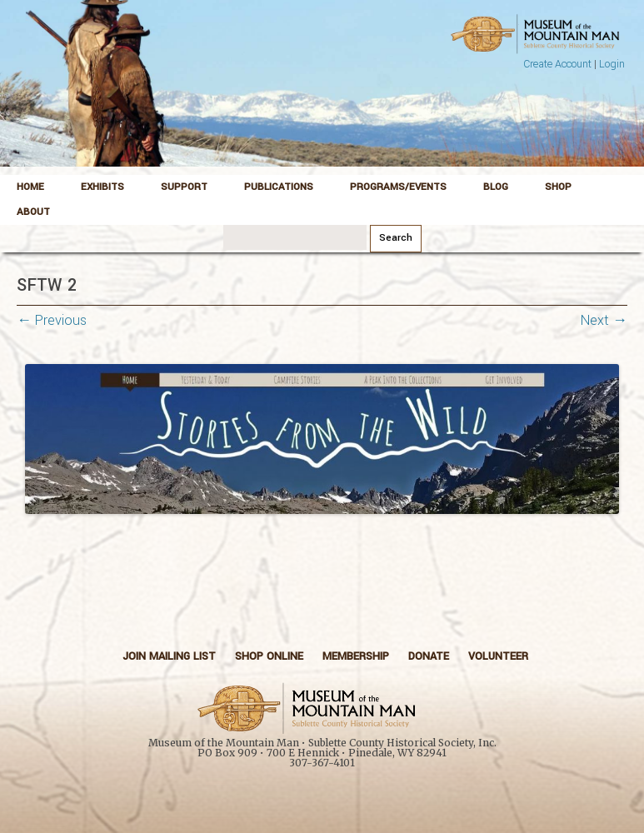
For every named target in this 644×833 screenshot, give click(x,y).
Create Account (557, 64)
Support (184, 187)
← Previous (52, 320)
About (33, 212)
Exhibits (102, 187)
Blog (496, 187)
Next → (604, 320)
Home (30, 187)
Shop (558, 187)
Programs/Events (398, 187)
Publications (279, 187)
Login (612, 64)
